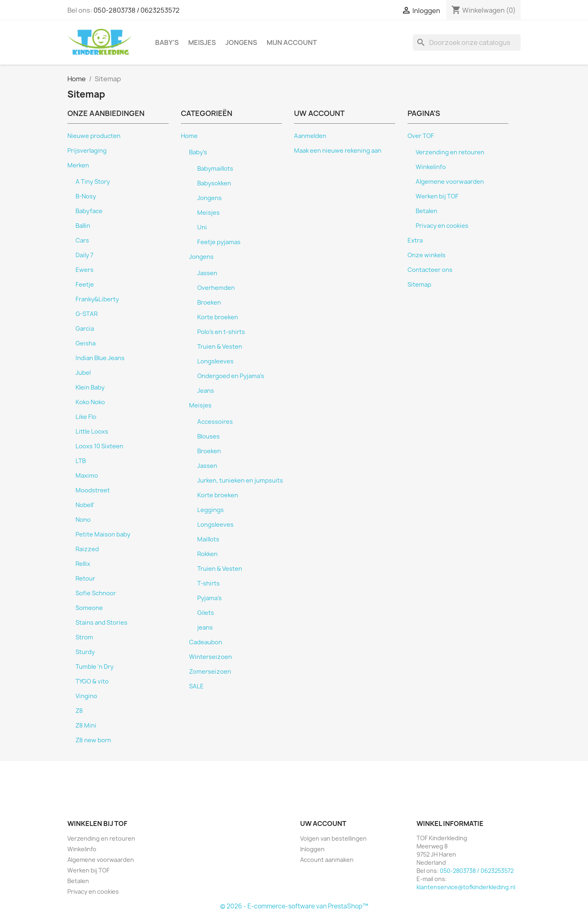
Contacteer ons (430, 270)
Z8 (79, 711)
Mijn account (292, 42)
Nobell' (85, 505)
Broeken (209, 303)
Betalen (427, 211)
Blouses (208, 436)
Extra (415, 240)
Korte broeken (218, 317)
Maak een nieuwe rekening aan (338, 151)
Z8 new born (93, 740)
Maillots (208, 539)
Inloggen (312, 849)
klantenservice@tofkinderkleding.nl (466, 887)
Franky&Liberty (97, 299)
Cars (82, 240)
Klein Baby (90, 387)
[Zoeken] (467, 42)
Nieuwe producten (94, 136)
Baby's (167, 42)
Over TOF (421, 136)
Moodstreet (93, 490)
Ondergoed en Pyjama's (231, 376)
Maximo (87, 476)
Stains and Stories (101, 623)
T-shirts (208, 583)
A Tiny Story (93, 182)
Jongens (241, 42)
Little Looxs (92, 432)
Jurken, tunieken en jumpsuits (240, 481)
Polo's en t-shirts (221, 332)
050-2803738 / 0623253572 (137, 10)
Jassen (207, 273)
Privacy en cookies (442, 226)
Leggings (210, 510)
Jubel (83, 373)
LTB (81, 461)
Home (189, 136)
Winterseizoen (210, 657)
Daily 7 (85, 255)
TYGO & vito (92, 681)
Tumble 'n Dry (95, 667)
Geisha (86, 343)
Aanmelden (310, 136)
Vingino (86, 696)
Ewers (85, 270)
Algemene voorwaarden (450, 182)
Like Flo (86, 417)
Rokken (207, 554)
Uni (202, 227)
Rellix (83, 564)
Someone (89, 608)
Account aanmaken (327, 860)
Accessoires (215, 422)
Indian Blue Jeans (100, 358)
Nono (83, 520)
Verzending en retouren (450, 152)
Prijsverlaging (87, 151)
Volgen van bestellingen (333, 838)
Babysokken (214, 183)
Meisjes (202, 42)
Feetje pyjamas (219, 242)
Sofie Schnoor (96, 593)
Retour (85, 579)
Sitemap (419, 285)
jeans (205, 628)
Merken (78, 165)
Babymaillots (215, 169)
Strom (84, 637)
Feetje (85, 285)
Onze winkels (427, 255)
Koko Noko (90, 402)
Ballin (83, 226)
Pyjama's (209, 598)
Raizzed (87, 549)
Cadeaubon (206, 642)
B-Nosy (86, 196)
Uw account (323, 824)
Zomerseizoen (210, 672)
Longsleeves (215, 361)
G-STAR (87, 314)
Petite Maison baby (103, 534)
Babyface (89, 211)
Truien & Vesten (220, 347)
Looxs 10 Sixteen (99, 446)
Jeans (206, 391)
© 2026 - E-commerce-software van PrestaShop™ (294, 906)
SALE (196, 686)
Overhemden (216, 288)
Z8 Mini (86, 726)
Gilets (206, 613)
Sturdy (85, 652)
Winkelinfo (431, 167)
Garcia (85, 329)
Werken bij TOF (437, 196)
